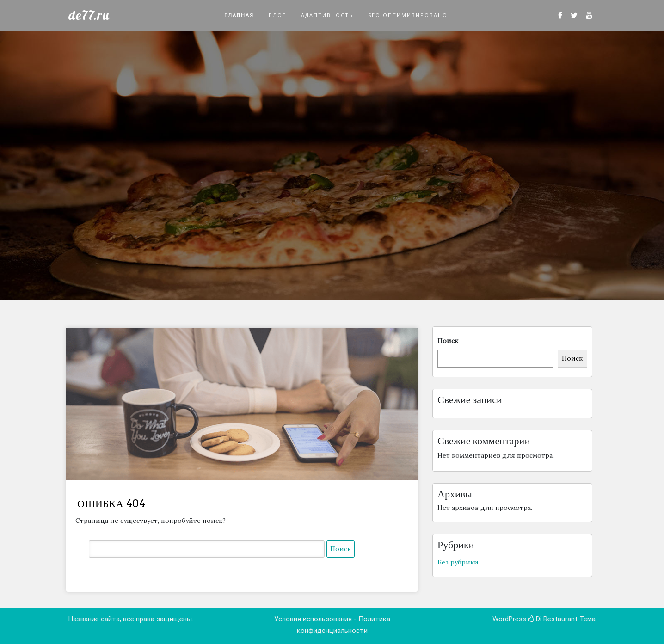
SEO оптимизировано (408, 15)
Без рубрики (458, 562)
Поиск (448, 341)
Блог (277, 15)
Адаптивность (327, 15)
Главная (239, 15)
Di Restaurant (553, 619)
